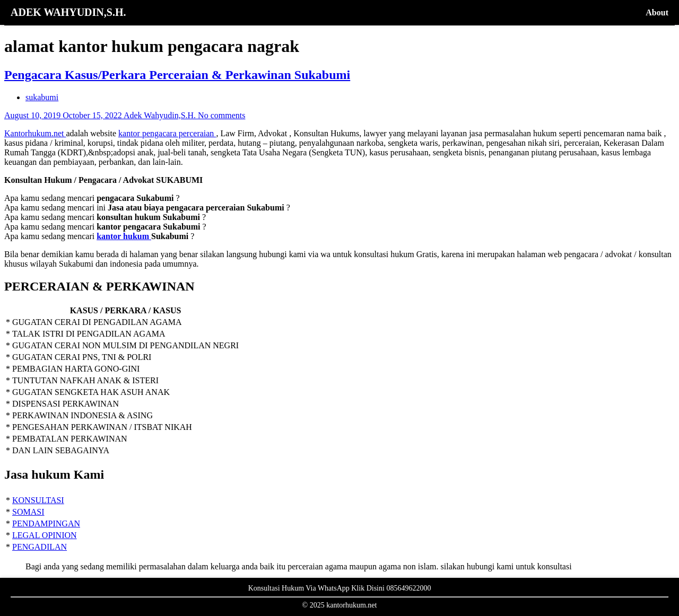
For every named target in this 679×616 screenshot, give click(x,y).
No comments (221, 115)
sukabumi (42, 97)
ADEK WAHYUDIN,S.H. (68, 12)
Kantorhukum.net (35, 133)
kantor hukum (124, 236)
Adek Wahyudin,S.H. (161, 115)
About (657, 12)
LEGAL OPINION (45, 535)
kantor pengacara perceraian (167, 133)
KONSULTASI (38, 500)
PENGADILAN (40, 547)
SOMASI (28, 512)
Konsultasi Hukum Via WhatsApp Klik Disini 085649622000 (340, 588)
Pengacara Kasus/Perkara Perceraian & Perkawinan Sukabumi (177, 75)
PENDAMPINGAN (46, 523)
